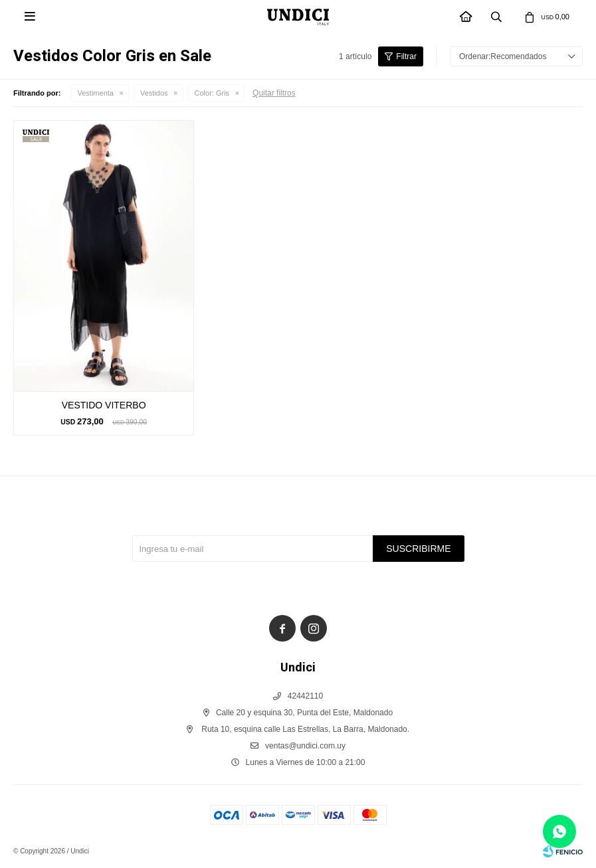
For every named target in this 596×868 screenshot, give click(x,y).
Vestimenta (96, 93)
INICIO (466, 18)
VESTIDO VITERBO (104, 405)
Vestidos (154, 93)
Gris (212, 93)
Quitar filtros (274, 93)
